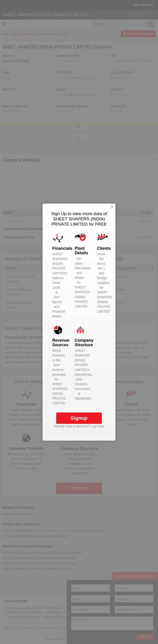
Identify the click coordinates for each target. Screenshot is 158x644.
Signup (79, 418)
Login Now (97, 426)
